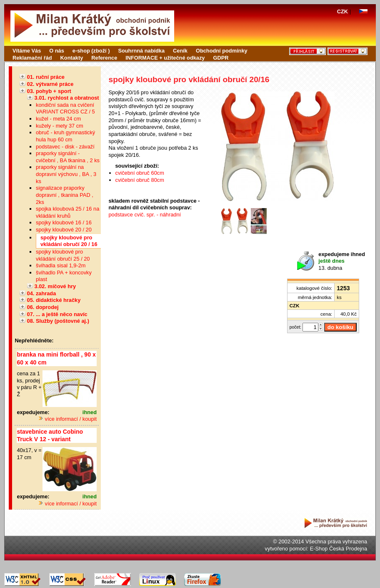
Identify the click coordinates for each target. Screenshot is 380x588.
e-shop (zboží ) (91, 51)
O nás (57, 51)
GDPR (221, 58)
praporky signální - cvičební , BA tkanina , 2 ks (68, 157)
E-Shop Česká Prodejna (339, 549)
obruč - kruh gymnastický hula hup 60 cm (65, 136)
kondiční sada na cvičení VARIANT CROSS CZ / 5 (65, 108)
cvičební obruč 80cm (140, 180)
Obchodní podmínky (222, 51)
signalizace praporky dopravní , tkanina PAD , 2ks (65, 195)
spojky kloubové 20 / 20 (64, 230)
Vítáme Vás (27, 51)
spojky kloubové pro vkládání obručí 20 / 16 (69, 241)
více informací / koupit (67, 419)
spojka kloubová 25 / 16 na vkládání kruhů (67, 212)
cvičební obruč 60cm (140, 173)
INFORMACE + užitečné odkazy (165, 58)
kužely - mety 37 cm (60, 126)
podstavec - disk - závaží (65, 147)
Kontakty (72, 58)
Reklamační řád (32, 58)
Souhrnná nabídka (141, 51)
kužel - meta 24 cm (58, 119)
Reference (104, 58)
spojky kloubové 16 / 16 (64, 222)
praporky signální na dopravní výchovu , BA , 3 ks (66, 174)
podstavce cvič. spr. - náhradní (145, 215)
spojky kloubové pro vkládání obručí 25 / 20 (63, 255)
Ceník (180, 51)
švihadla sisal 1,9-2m (61, 265)
